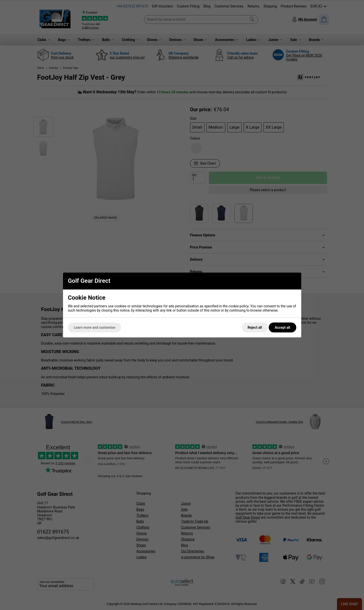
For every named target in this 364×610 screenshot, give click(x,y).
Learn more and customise (95, 327)
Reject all (255, 327)
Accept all (282, 327)
